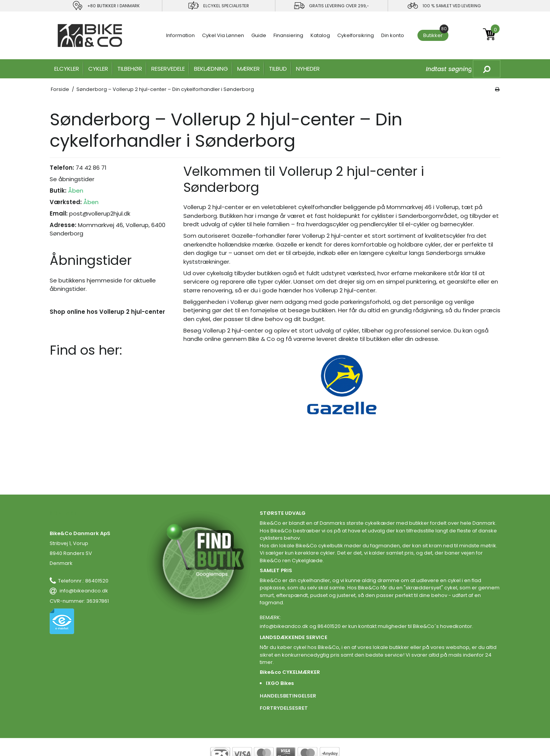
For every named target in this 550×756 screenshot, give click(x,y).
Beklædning (211, 69)
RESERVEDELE (168, 69)
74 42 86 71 (91, 168)
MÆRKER (248, 69)
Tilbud (278, 69)
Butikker (436, 34)
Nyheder (308, 69)
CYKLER (98, 69)
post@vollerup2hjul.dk (100, 213)
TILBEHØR (130, 69)
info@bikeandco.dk (84, 591)
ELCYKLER (67, 69)
